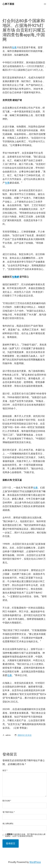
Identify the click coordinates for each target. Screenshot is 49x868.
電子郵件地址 (9, 812)
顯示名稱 (7, 801)
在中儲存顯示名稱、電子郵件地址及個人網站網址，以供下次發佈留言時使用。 (25, 835)
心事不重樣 (8, 4)
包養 (14, 47)
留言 (5, 770)
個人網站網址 (8, 824)
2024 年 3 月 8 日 (25, 735)
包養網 (15, 277)
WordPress (35, 862)
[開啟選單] (45, 4)
